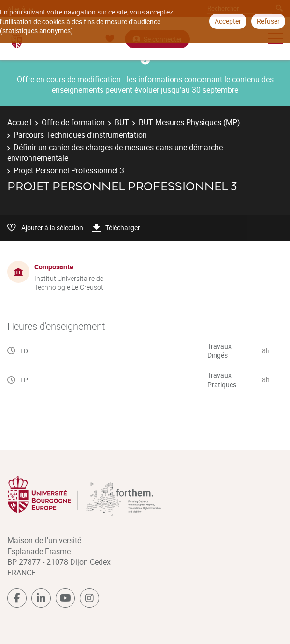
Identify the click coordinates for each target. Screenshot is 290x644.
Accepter (228, 21)
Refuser (268, 21)
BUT (122, 122)
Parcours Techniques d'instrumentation (80, 135)
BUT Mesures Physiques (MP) (189, 122)
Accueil (20, 122)
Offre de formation (73, 122)
